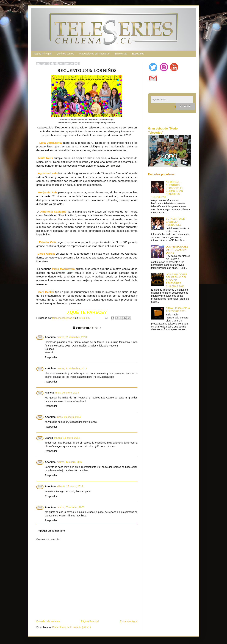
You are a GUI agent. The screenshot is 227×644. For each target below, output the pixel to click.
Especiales (138, 54)
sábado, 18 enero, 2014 (70, 486)
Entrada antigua (129, 621)
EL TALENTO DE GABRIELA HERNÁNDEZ (175, 222)
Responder (51, 357)
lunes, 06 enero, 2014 (67, 393)
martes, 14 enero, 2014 (67, 438)
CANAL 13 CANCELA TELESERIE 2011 (178, 310)
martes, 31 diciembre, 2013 (72, 337)
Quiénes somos (65, 54)
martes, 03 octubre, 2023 (71, 507)
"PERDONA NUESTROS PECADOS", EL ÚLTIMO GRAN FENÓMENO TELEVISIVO (167, 189)
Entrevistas (121, 54)
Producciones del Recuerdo (94, 54)
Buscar (185, 106)
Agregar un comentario (51, 531)
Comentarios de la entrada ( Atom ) (71, 627)
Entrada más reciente (48, 621)
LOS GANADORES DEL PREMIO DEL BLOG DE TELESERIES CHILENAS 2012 (177, 280)
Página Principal (42, 54)
